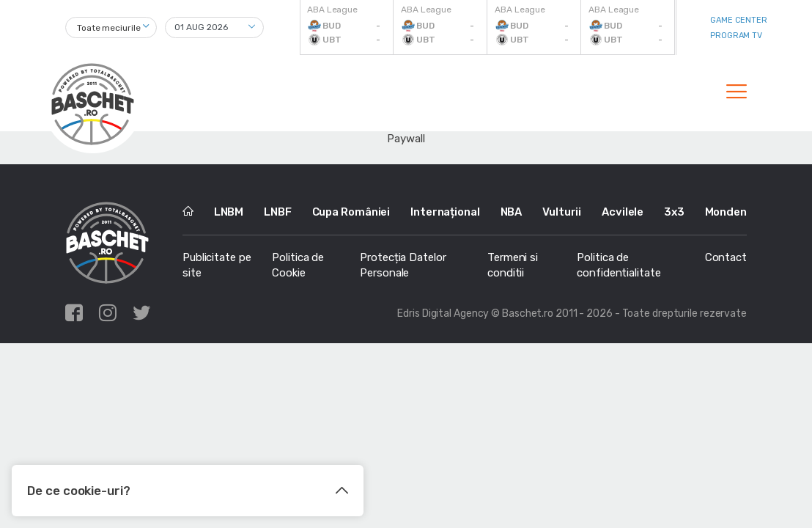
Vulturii (562, 212)
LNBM (229, 212)
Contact (726, 257)
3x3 (674, 212)
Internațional (445, 212)
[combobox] (111, 27)
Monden (726, 212)
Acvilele (623, 212)
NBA (512, 212)
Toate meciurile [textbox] (109, 28)
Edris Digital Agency (443, 313)
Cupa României (351, 212)
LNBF (278, 212)
